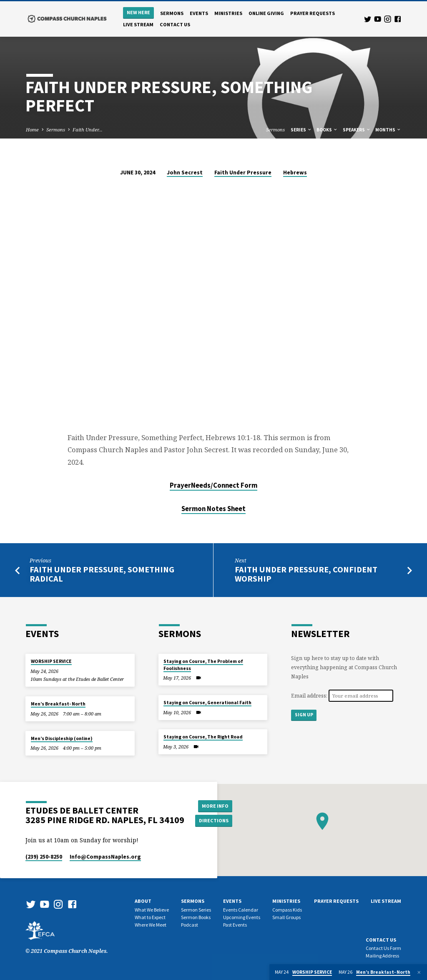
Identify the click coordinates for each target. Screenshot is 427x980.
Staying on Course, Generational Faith (207, 703)
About (143, 901)
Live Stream (138, 24)
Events (199, 13)
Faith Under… (88, 130)
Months (388, 130)
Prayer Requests (313, 13)
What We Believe (152, 910)
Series (301, 130)
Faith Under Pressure (243, 173)
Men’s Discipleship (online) (62, 738)
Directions (214, 820)
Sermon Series (196, 910)
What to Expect (150, 917)
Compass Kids (287, 910)
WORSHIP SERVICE (51, 661)
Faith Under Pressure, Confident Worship (306, 574)
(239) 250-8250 (44, 857)
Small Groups (286, 917)
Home (32, 130)
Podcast (190, 925)
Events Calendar (241, 910)
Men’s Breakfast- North (58, 704)
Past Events (235, 925)
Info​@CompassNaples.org (105, 857)
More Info (214, 805)
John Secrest (185, 173)
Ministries (228, 13)
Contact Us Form (383, 948)
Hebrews (295, 173)
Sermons (172, 13)
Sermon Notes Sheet (213, 509)
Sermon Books (196, 917)
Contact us (175, 24)
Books (327, 130)
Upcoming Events (242, 917)
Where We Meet (151, 925)
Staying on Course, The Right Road (203, 737)
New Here (138, 12)
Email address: (310, 696)
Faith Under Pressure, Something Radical (102, 574)
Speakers (357, 130)
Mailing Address (382, 956)
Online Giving (266, 13)
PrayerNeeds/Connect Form (213, 485)
